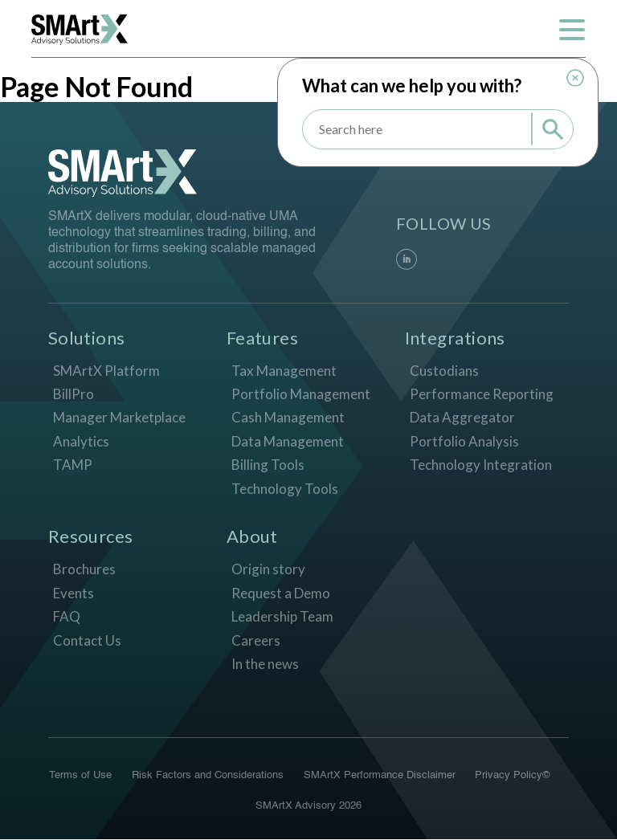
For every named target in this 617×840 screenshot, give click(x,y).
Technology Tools (285, 489)
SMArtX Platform (106, 371)
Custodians (444, 371)
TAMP (73, 465)
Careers (256, 640)
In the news (265, 664)
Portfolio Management (301, 394)
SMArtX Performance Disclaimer (380, 776)
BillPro (74, 394)
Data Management (288, 441)
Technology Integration (481, 465)
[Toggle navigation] (572, 30)
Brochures (84, 569)
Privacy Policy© (513, 776)
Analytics (81, 441)
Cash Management (288, 418)
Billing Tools (268, 465)
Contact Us (87, 640)
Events (74, 593)
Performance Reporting (482, 394)
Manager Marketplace (119, 418)
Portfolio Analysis (464, 441)
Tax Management (284, 371)
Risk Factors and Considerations (208, 776)
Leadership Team (282, 616)
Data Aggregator (462, 418)
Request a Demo (281, 593)
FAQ (67, 616)
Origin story (268, 569)
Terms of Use (80, 776)
